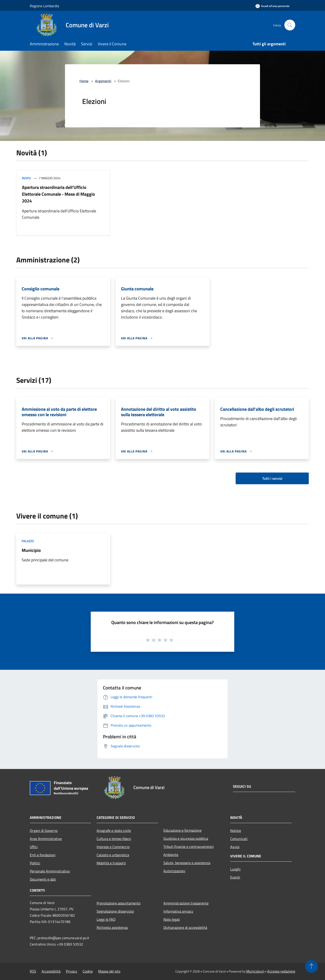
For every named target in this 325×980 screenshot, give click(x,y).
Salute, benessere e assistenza (187, 863)
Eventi (235, 877)
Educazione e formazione (182, 830)
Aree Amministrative (46, 839)
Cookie (88, 971)
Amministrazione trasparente (186, 903)
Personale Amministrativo (50, 871)
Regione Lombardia (44, 6)
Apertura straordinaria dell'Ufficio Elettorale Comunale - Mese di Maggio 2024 (58, 194)
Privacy (72, 971)
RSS (33, 971)
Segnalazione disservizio (115, 911)
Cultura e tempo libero (114, 839)
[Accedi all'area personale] (272, 6)
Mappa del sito (109, 971)
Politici (35, 863)
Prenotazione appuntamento (118, 903)
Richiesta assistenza (112, 927)
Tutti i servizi (272, 478)
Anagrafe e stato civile (114, 831)
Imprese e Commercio (113, 847)
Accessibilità (51, 971)
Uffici (34, 847)
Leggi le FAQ (106, 919)
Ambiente (171, 855)
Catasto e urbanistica (113, 855)
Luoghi (235, 869)
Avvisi (26, 178)
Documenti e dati (43, 879)
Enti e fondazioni (43, 855)
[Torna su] (311, 966)
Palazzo (28, 541)
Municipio (31, 550)
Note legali (172, 919)
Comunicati (239, 839)
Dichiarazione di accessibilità (185, 927)
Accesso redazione (281, 971)
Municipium (255, 971)
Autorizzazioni (174, 871)
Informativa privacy (178, 911)
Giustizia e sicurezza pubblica (186, 838)
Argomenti (103, 81)
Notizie (236, 831)
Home (84, 81)
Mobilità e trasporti (111, 863)
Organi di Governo (44, 831)
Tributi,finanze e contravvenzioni (189, 847)
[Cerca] (290, 25)
